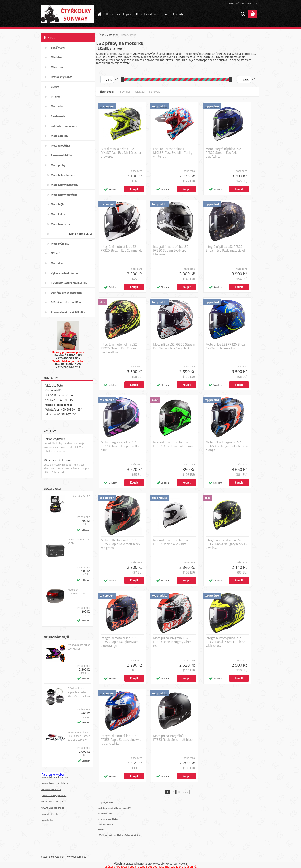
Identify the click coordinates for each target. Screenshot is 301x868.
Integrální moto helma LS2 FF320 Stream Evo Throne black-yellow (119, 348)
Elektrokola (58, 116)
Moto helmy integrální (65, 185)
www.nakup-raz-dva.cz (53, 808)
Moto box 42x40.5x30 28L (77, 592)
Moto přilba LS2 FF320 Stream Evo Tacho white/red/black (174, 346)
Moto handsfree (61, 224)
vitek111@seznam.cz (59, 405)
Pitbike (55, 97)
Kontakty (178, 14)
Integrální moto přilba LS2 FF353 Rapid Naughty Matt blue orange (119, 642)
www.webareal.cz (77, 857)
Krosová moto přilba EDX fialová (79, 647)
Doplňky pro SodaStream (66, 293)
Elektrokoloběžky (62, 155)
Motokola (57, 106)
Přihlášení (234, 3)
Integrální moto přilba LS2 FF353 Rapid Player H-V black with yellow (226, 642)
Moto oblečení (60, 136)
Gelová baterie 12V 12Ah (78, 541)
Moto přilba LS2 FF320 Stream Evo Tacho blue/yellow (227, 346)
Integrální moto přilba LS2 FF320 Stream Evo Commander (122, 249)
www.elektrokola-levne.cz (54, 814)
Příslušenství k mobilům (66, 302)
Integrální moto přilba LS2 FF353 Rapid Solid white (171, 542)
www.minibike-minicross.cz (55, 777)
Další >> (183, 792)
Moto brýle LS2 (60, 244)
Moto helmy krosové (64, 175)
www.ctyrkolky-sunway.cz (170, 863)
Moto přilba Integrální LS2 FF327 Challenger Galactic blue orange (227, 446)
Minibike (56, 57)
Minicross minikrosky (57, 460)
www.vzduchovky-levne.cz (54, 802)
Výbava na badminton (64, 273)
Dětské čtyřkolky (61, 77)
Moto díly (57, 263)
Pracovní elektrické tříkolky (68, 312)
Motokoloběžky (60, 146)
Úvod (101, 35)
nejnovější (155, 92)
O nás (110, 14)
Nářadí (55, 253)
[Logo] (67, 14)
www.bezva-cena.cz (51, 789)
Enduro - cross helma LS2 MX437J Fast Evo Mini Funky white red (173, 153)
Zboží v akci (58, 48)
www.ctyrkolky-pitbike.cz (54, 795)
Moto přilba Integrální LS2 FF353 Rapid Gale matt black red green (120, 544)
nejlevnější (124, 92)
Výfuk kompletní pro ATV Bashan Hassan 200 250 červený (79, 736)
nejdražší (139, 92)
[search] (243, 14)
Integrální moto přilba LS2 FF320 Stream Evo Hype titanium (171, 250)
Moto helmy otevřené (64, 195)
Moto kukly (58, 214)
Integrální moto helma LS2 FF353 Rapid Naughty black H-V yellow (227, 544)
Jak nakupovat (124, 14)
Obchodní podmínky (148, 14)
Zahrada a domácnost (64, 126)
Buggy (55, 87)
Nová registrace (249, 3)
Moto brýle (58, 204)
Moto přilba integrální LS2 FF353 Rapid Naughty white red (172, 642)
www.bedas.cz (48, 820)
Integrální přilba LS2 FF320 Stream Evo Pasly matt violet (225, 249)
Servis (166, 14)
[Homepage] (99, 14)
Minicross (57, 67)
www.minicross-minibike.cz (55, 783)
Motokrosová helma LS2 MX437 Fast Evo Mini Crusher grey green (121, 153)
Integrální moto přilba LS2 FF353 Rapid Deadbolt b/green (174, 444)
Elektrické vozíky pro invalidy (69, 283)
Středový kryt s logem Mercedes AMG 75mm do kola (79, 692)
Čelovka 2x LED (82, 496)
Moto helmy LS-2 (80, 234)
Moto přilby (58, 165)
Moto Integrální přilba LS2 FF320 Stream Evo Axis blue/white (223, 153)
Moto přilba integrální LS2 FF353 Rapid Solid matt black (173, 738)
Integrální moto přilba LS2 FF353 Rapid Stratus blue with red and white (122, 740)
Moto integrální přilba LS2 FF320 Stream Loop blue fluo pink (121, 446)
